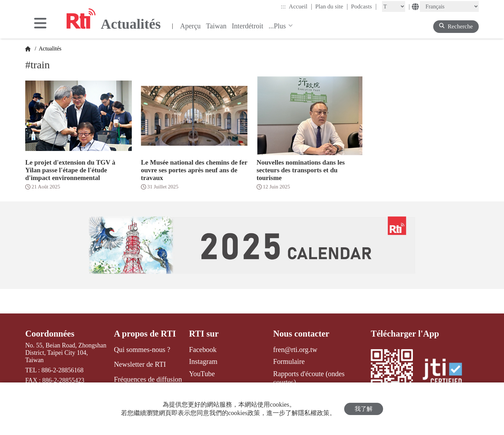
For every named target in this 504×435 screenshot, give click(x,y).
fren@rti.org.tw (295, 350)
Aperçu (190, 26)
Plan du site (332, 6)
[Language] (449, 6)
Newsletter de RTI (140, 364)
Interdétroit (247, 26)
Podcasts (364, 6)
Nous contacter (301, 334)
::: (283, 6)
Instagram (203, 361)
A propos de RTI (145, 334)
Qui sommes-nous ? (142, 350)
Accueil (300, 6)
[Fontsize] (394, 6)
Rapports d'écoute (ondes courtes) (309, 378)
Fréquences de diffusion (148, 379)
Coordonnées (50, 334)
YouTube (202, 374)
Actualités (49, 49)
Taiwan (216, 26)
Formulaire (289, 361)
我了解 (364, 409)
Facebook (203, 350)
